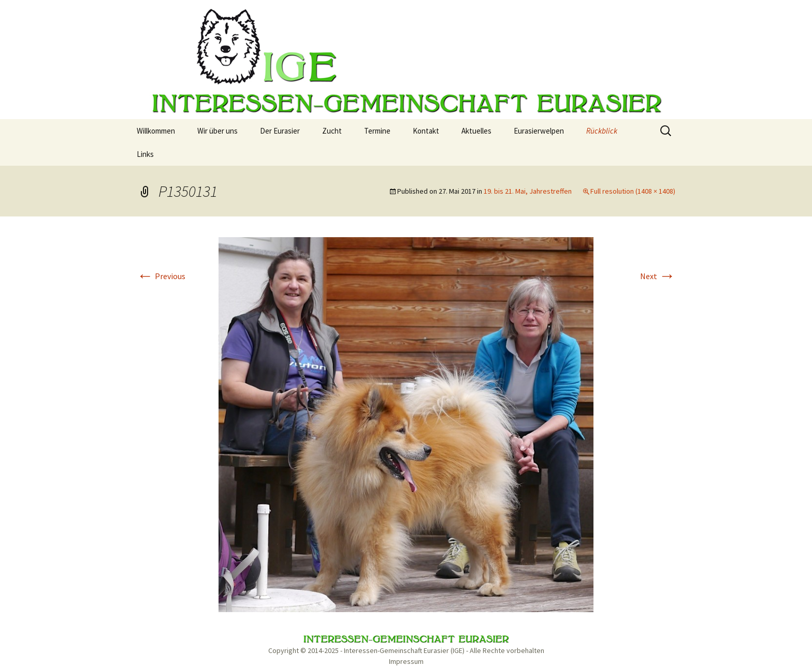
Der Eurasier (280, 131)
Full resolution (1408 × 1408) (633, 191)
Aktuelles (476, 131)
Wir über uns (218, 131)
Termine (377, 131)
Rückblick (602, 131)
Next (658, 276)
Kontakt (426, 131)
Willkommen (156, 131)
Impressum (406, 661)
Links (145, 154)
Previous (161, 276)
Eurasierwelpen (539, 131)
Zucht (332, 131)
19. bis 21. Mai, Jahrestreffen (528, 191)
